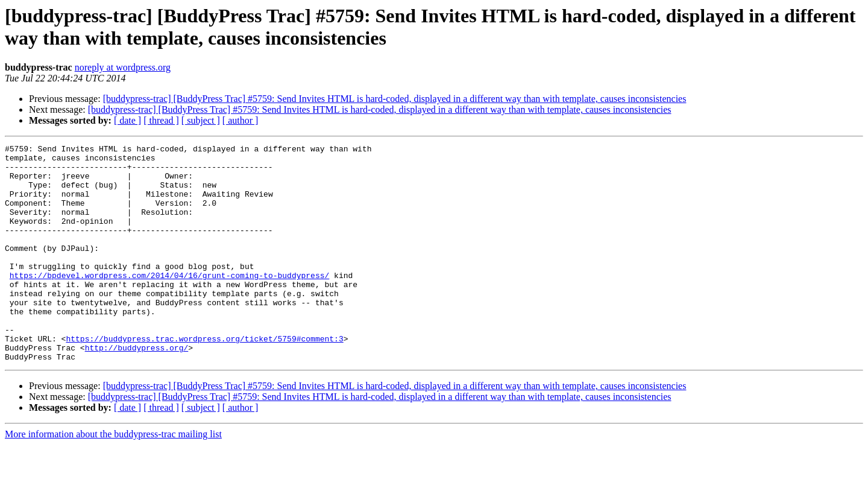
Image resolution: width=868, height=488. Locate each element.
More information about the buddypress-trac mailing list (113, 477)
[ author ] (241, 120)
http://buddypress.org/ (137, 389)
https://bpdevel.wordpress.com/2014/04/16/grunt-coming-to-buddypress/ (169, 302)
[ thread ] (161, 120)
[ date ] (127, 120)
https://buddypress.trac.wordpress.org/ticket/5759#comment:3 (204, 378)
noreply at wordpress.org (123, 67)
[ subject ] (201, 120)
